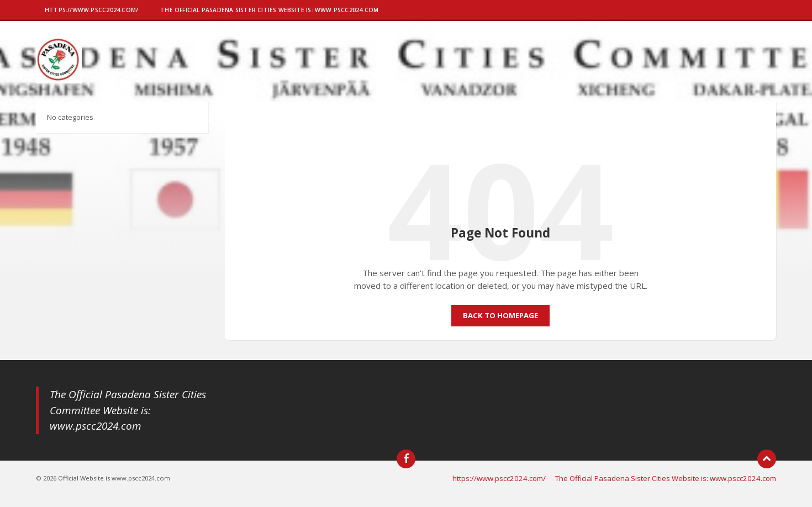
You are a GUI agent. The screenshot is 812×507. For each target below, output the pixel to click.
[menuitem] (91, 11)
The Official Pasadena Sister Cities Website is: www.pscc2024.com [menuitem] (666, 478)
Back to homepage (500, 315)
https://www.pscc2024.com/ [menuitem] (499, 478)
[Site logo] (59, 80)
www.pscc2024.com (96, 426)
